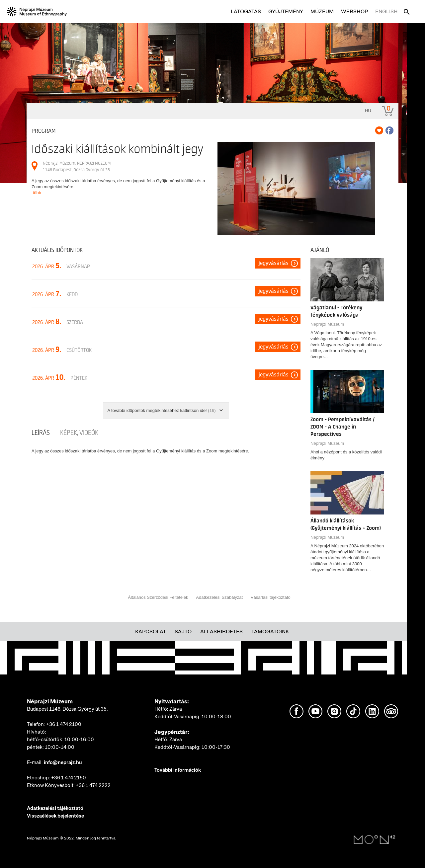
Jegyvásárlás (274, 263)
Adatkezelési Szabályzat (219, 597)
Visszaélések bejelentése (55, 816)
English (386, 11)
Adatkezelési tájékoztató (55, 808)
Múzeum (322, 11)
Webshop (354, 11)
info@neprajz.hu (63, 762)
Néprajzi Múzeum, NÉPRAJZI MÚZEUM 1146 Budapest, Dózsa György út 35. (77, 166)
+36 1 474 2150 (69, 778)
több (37, 193)
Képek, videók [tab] (79, 433)
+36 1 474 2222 (93, 785)
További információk (178, 770)
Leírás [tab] (41, 433)
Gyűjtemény (286, 11)
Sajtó (183, 631)
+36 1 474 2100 (64, 724)
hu (368, 111)
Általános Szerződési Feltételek (158, 597)
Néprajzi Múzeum (327, 324)
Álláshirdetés (221, 631)
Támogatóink (270, 631)
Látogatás (246, 11)
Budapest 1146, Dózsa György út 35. (67, 709)
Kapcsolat (151, 631)
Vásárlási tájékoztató (271, 597)
